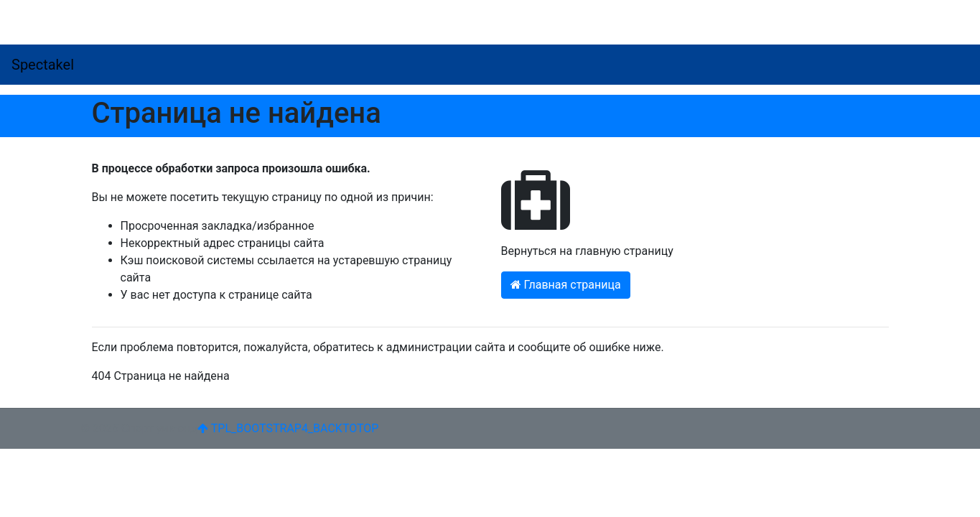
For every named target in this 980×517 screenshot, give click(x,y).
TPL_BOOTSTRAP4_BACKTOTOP (288, 428)
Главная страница (566, 285)
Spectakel (43, 65)
